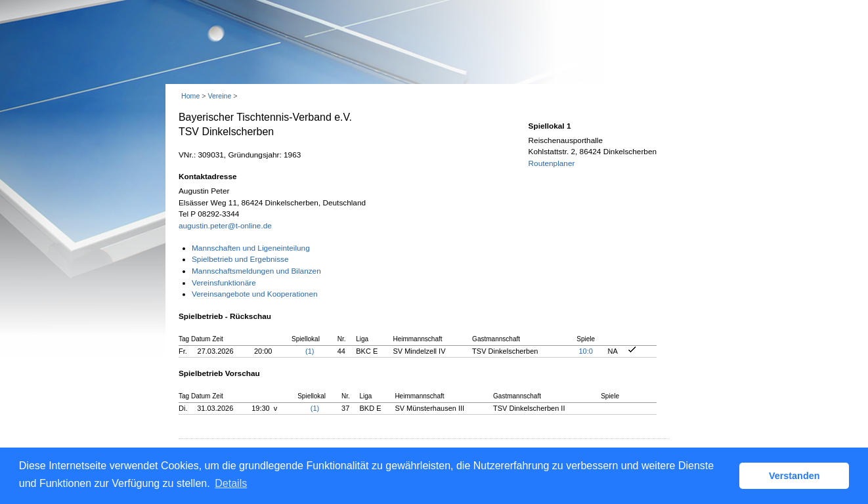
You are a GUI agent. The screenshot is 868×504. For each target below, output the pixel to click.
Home (190, 96)
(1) (310, 351)
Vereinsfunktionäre (224, 283)
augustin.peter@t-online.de (225, 226)
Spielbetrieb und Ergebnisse (240, 259)
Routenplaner (552, 163)
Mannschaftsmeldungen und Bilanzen (256, 271)
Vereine (219, 96)
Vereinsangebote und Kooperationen (255, 294)
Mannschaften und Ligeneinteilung (251, 248)
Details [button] (231, 483)
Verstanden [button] (794, 476)
